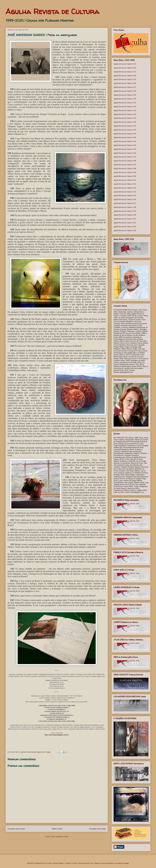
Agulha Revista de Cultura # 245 (125, 157)
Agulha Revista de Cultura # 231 (125, 103)
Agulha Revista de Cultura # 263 (125, 227)
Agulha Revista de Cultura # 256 (125, 199)
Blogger (126, 863)
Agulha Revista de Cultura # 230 (125, 99)
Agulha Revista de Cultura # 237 (125, 126)
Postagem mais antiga (97, 829)
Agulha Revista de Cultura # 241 (125, 141)
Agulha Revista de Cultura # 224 (125, 76)
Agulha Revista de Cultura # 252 (125, 184)
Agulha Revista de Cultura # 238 (125, 130)
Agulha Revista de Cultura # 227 (125, 87)
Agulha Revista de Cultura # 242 (125, 145)
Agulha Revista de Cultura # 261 (125, 219)
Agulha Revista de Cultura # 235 (125, 118)
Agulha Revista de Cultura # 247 (125, 165)
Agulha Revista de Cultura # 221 (125, 64)
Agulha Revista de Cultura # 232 (125, 107)
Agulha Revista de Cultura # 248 (125, 169)
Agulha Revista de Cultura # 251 (125, 180)
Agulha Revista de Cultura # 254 (125, 192)
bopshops (111, 863)
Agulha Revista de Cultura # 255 (125, 196)
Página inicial (57, 829)
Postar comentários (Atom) (60, 837)
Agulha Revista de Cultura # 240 (125, 138)
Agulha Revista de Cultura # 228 (125, 91)
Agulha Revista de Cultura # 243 (125, 149)
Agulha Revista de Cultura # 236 (125, 122)
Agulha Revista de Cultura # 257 (125, 203)
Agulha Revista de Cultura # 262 (125, 223)
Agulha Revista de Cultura (52, 11)
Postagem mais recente (16, 829)
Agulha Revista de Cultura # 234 (125, 114)
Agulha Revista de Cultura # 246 (125, 161)
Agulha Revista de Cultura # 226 (125, 83)
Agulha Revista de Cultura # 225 (125, 79)
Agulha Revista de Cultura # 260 (125, 215)
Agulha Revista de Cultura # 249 (125, 172)
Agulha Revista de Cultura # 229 (125, 95)
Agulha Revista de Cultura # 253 (125, 188)
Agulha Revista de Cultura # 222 (125, 68)
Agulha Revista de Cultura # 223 (125, 72)
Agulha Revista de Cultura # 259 (125, 211)
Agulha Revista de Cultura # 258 (125, 207)
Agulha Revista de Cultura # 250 (125, 176)
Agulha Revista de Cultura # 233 (125, 110)
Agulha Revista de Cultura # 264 (125, 231)
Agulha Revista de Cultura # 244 (125, 153)
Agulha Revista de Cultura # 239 (125, 134)
